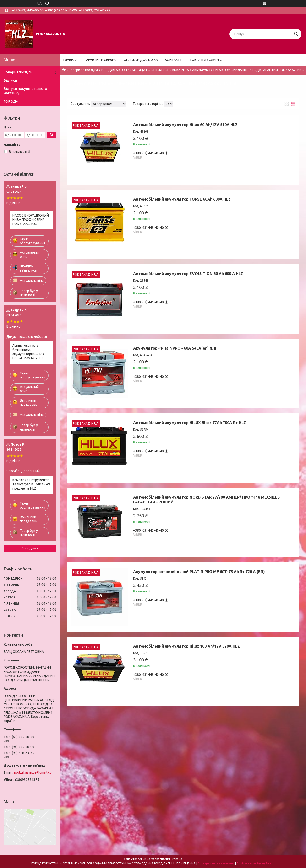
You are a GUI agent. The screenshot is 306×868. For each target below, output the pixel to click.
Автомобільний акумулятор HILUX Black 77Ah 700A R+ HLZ (190, 423)
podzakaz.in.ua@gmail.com (34, 772)
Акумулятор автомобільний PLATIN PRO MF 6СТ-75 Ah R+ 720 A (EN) (199, 572)
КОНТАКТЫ (174, 60)
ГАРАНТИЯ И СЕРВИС (101, 60)
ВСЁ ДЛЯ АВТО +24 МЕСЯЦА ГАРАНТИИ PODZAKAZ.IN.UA (145, 70)
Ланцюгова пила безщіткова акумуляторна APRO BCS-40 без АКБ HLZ (28, 352)
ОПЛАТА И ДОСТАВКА (141, 60)
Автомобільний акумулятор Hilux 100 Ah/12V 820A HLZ (186, 646)
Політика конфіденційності (256, 863)
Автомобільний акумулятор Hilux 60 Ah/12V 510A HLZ (185, 125)
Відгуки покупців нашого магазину (25, 91)
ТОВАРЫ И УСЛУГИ (204, 60)
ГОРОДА (11, 101)
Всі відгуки (30, 548)
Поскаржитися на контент (216, 863)
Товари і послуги (18, 72)
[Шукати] (296, 34)
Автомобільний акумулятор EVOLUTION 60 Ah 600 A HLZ (188, 274)
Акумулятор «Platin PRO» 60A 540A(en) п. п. (175, 348)
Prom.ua (176, 859)
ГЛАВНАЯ (70, 60)
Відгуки (10, 80)
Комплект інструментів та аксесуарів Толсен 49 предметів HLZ (31, 484)
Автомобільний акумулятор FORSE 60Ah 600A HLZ (182, 199)
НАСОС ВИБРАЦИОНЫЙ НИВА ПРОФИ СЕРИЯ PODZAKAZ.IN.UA (31, 220)
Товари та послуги (83, 70)
